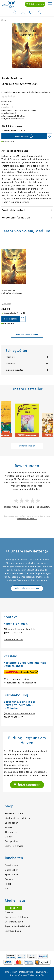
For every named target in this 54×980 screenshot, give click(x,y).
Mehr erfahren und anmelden (27, 588)
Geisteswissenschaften (14, 370)
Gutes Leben (12, 870)
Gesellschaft (12, 865)
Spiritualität (11, 363)
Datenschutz (26, 972)
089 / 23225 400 (15, 633)
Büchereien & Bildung (17, 917)
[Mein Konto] (23, 12)
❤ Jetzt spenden (35, 4)
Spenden (13, 908)
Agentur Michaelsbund (17, 926)
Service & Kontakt (13, 640)
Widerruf (32, 975)
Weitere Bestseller (27, 446)
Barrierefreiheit (19, 975)
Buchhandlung (13, 931)
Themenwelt (12, 832)
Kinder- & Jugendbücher (18, 818)
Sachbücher (11, 823)
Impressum (11, 972)
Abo (7, 888)
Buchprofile (11, 841)
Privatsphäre (42, 972)
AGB (41, 975)
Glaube (9, 837)
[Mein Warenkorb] (39, 12)
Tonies (8, 827)
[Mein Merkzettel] (31, 13)
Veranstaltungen (14, 922)
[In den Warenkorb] (24, 136)
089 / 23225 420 (15, 717)
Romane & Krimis (14, 814)
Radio (8, 884)
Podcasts (10, 879)
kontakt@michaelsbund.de (21, 629)
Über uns (10, 912)
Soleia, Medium (12, 78)
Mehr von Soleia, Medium (27, 335)
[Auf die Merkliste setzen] (50, 136)
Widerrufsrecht (12, 683)
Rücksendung (29, 683)
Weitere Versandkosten (16, 679)
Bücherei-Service (14, 846)
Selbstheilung (11, 357)
